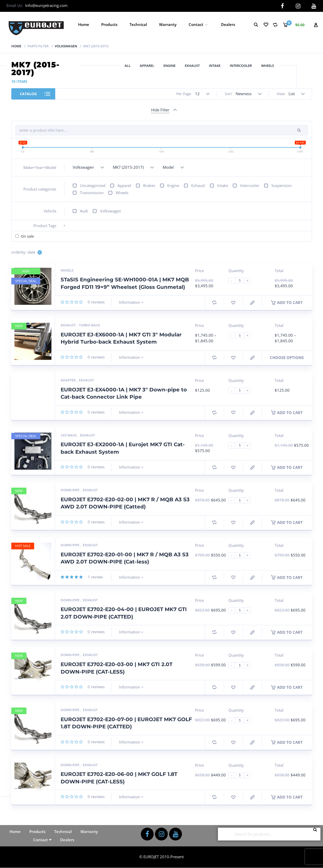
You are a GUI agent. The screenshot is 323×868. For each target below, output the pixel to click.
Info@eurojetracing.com (46, 5)
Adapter (68, 380)
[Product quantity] (242, 280)
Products (109, 24)
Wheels (267, 66)
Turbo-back (89, 325)
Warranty (168, 24)
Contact (196, 24)
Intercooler (241, 66)
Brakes (149, 185)
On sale (27, 236)
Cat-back (69, 435)
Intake (215, 66)
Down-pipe (70, 490)
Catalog (28, 94)
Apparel (147, 66)
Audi (84, 211)
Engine (169, 66)
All (128, 66)
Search (317, 834)
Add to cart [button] (287, 302)
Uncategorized (93, 185)
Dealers (228, 24)
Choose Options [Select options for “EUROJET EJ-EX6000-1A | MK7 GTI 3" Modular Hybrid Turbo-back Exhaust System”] (287, 357)
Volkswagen (66, 46)
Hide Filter (160, 110)
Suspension (282, 185)
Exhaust (192, 66)
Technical (138, 24)
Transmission (92, 193)
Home (84, 24)
